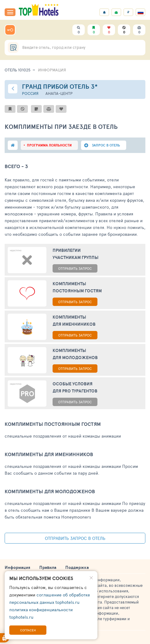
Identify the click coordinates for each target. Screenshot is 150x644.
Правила (48, 567)
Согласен (28, 630)
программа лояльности (49, 145)
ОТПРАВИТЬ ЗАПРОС (75, 268)
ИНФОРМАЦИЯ (52, 70)
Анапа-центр (59, 93)
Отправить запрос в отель (75, 538)
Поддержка (77, 567)
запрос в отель (106, 145)
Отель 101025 (18, 70)
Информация (17, 567)
